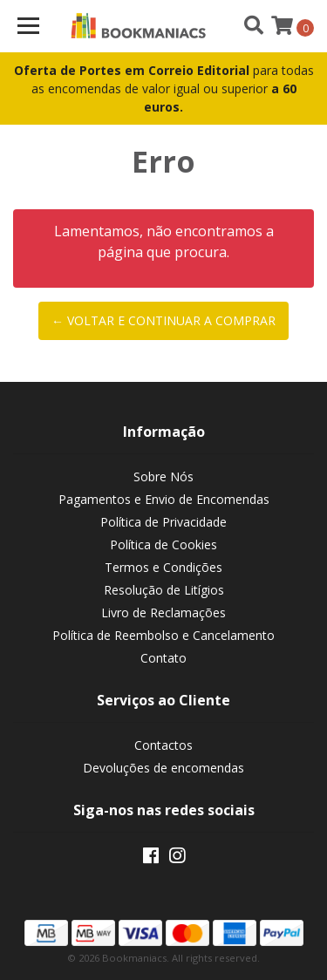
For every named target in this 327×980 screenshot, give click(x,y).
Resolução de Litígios (164, 590)
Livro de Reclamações (163, 612)
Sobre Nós (163, 476)
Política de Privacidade (163, 522)
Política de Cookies (163, 544)
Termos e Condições (163, 567)
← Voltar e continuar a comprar (163, 320)
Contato (163, 658)
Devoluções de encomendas (163, 768)
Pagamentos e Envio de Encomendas (164, 499)
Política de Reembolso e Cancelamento (163, 635)
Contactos (163, 745)
